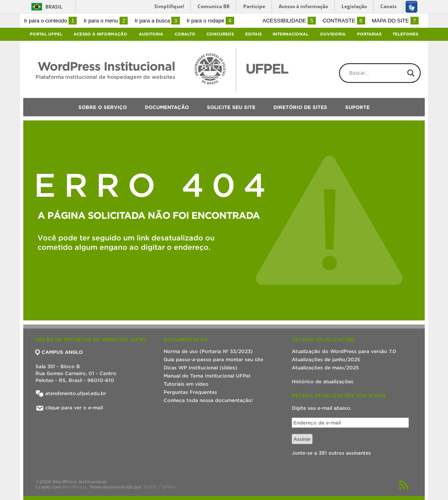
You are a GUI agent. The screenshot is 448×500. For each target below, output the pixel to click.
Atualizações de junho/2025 (326, 359)
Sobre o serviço (103, 107)
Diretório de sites (300, 107)
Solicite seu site (231, 107)
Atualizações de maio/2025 (325, 368)
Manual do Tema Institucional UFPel (207, 376)
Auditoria (151, 34)
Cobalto (185, 34)
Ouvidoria (333, 34)
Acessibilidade (289, 21)
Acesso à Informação (100, 34)
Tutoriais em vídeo (186, 384)
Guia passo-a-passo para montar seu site (213, 359)
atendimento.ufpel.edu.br (71, 393)
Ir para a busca (157, 21)
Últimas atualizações (324, 339)
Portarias (369, 34)
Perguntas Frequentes (190, 392)
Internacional (291, 34)
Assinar (302, 439)
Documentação (167, 107)
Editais (253, 34)
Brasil (54, 7)
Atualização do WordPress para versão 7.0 (344, 351)
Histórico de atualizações (323, 381)
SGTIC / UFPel (159, 487)
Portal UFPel (46, 34)
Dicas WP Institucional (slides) (200, 368)
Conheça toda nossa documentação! (208, 400)
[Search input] (387, 73)
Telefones (405, 34)
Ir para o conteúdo (50, 21)
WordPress (74, 487)
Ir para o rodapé (210, 21)
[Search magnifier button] (411, 73)
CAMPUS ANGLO (59, 352)
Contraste (344, 21)
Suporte (357, 107)
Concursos (220, 34)
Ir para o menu (106, 21)
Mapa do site (395, 21)
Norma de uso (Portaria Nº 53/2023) (208, 351)
